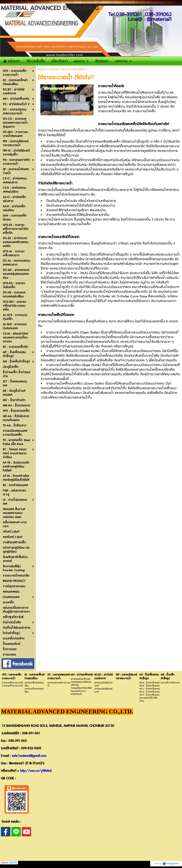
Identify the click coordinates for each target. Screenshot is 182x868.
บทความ (54, 69)
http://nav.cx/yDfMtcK (36, 771)
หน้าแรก (42, 69)
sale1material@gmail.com (29, 756)
